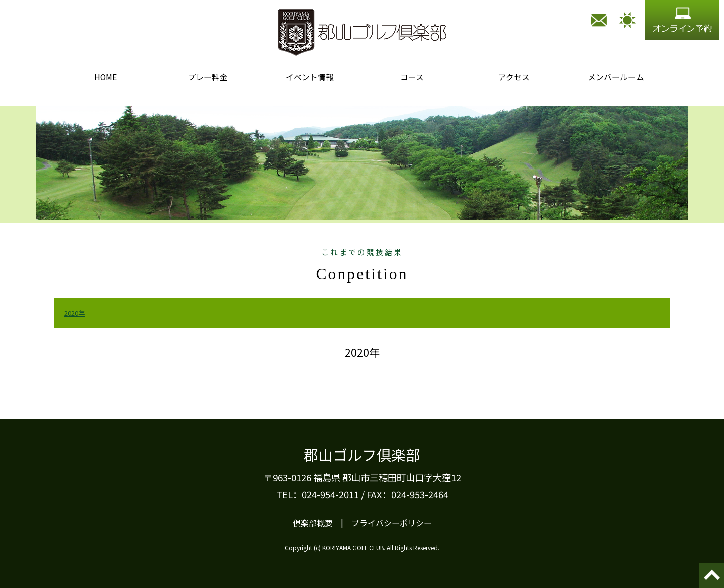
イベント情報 (310, 77)
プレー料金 (208, 77)
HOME (105, 77)
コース (412, 77)
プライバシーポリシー (392, 523)
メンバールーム (616, 77)
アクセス (514, 77)
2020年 (75, 313)
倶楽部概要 (313, 523)
